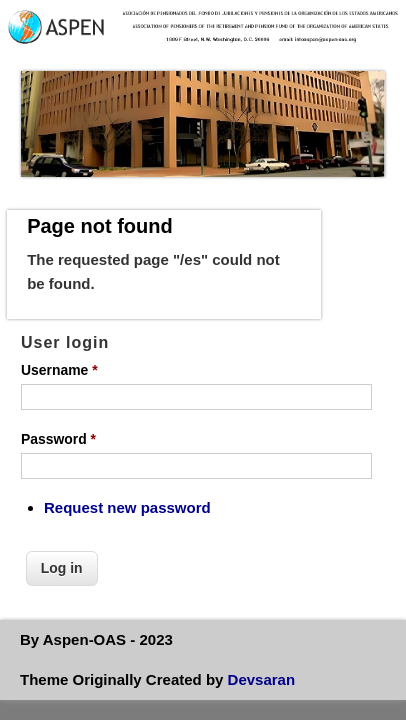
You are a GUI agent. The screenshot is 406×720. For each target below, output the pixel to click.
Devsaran (262, 679)
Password (58, 439)
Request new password (127, 507)
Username (59, 370)
